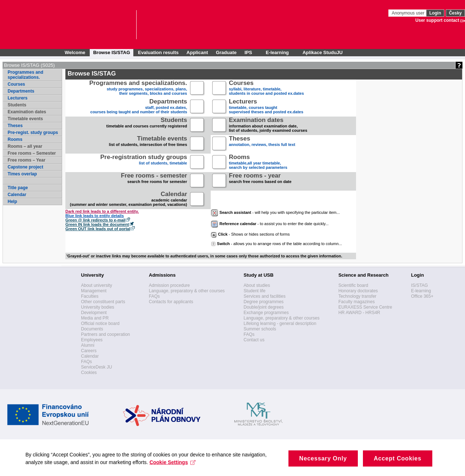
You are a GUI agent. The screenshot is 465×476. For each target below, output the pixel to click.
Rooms (15, 139)
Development (94, 313)
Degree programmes (264, 302)
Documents (92, 329)
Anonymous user (409, 13)
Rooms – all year (25, 146)
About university (96, 285)
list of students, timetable (144, 162)
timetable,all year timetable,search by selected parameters (258, 162)
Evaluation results (158, 52)
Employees (92, 340)
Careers (89, 351)
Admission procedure (169, 285)
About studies (257, 285)
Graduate (226, 52)
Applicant (197, 52)
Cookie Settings (172, 467)
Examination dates (27, 112)
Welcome (75, 52)
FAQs (86, 362)
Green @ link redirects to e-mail (95, 220)
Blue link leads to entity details (95, 216)
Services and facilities (265, 296)
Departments (21, 91)
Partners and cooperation (106, 334)
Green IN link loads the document (97, 224)
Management (94, 291)
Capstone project (25, 167)
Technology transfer (357, 296)
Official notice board (100, 324)
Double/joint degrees (264, 307)
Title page (18, 188)
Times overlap (22, 174)
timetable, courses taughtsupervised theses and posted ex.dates (266, 107)
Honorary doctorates (358, 291)
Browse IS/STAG (112, 52)
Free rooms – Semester (32, 153)
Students (17, 105)
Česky (455, 13)
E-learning (421, 291)
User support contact (437, 20)
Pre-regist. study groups (33, 133)
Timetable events (25, 119)
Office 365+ (422, 296)
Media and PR (95, 318)
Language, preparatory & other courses (187, 291)
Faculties (90, 296)
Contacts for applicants (171, 302)
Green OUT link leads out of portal (98, 229)
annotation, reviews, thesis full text (262, 144)
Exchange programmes (266, 313)
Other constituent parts (103, 302)
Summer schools (260, 329)
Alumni (88, 345)
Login (435, 13)
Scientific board (353, 285)
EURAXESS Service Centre (365, 307)
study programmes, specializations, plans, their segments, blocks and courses (138, 88)
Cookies (89, 373)
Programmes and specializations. (25, 75)
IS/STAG (419, 285)
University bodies (98, 307)
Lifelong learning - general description (280, 324)
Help (12, 202)
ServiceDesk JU (96, 367)
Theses (15, 126)
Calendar (17, 195)
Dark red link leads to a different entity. (102, 211)
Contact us (254, 340)
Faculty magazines (356, 302)
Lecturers (18, 98)
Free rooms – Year (27, 160)
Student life (255, 291)
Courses (16, 84)
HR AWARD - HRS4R (359, 313)
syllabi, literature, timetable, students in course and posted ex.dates (266, 88)
